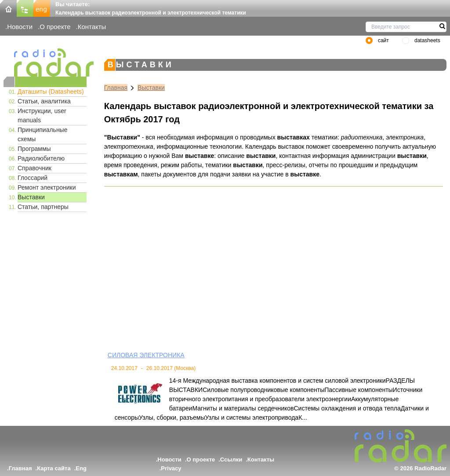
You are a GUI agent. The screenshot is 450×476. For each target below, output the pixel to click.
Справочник (34, 168)
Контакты (92, 27)
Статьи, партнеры (43, 207)
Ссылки (231, 460)
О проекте (55, 27)
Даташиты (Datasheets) (51, 92)
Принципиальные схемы (42, 134)
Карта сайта (54, 468)
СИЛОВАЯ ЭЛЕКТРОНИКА (146, 355)
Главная (116, 88)
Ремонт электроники (47, 187)
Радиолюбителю (41, 158)
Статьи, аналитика (44, 101)
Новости (20, 27)
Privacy (171, 468)
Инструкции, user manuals (42, 115)
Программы (34, 149)
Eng (81, 468)
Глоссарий (33, 178)
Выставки (31, 197)
